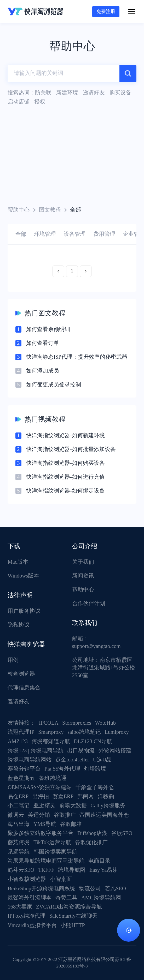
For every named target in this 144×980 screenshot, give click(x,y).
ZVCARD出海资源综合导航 (69, 907)
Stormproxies (77, 723)
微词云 (16, 815)
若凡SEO (115, 888)
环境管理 (45, 234)
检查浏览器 (21, 674)
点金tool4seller (72, 760)
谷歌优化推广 (91, 842)
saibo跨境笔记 (84, 732)
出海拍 (41, 796)
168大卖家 (20, 907)
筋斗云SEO (21, 870)
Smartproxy (51, 732)
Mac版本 (18, 562)
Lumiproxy (117, 732)
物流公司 (90, 888)
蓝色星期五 (21, 778)
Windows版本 (23, 576)
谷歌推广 (65, 815)
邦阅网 (86, 796)
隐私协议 (19, 625)
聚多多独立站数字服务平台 (41, 833)
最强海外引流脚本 (30, 898)
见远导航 (19, 852)
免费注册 (106, 11)
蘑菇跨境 (19, 842)
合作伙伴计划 (89, 603)
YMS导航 (45, 824)
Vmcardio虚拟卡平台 (32, 925)
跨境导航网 (72, 870)
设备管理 (75, 234)
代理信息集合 (24, 688)
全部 (21, 234)
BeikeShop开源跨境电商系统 (41, 888)
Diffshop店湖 (92, 833)
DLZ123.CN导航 (93, 741)
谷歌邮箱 (71, 824)
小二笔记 (19, 805)
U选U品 (102, 760)
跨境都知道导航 (51, 741)
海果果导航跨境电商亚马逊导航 (46, 861)
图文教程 (50, 210)
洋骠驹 (106, 796)
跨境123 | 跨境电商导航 (35, 750)
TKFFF (46, 870)
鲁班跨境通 (53, 778)
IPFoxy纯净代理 (27, 916)
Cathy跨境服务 (108, 805)
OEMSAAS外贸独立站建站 (40, 787)
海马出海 (19, 824)
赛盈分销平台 (24, 769)
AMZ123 (18, 741)
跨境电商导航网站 (30, 760)
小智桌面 (61, 879)
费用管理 (104, 234)
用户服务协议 (24, 611)
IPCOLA (49, 723)
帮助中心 (19, 210)
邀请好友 (19, 701)
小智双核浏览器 (27, 879)
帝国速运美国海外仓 (104, 815)
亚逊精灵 (44, 805)
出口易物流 (81, 750)
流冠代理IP (21, 732)
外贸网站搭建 (115, 750)
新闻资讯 (83, 576)
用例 (13, 660)
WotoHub (105, 723)
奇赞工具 (66, 898)
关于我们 (83, 562)
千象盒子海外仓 (95, 787)
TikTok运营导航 (52, 842)
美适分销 (39, 815)
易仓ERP (18, 796)
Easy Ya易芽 (103, 870)
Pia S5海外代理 (62, 769)
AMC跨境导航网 (101, 898)
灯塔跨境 (95, 769)
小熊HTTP (73, 925)
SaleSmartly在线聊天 (74, 916)
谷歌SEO (122, 833)
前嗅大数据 (73, 805)
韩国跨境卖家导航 (55, 852)
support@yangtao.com (96, 646)
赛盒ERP (63, 796)
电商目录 (99, 861)
